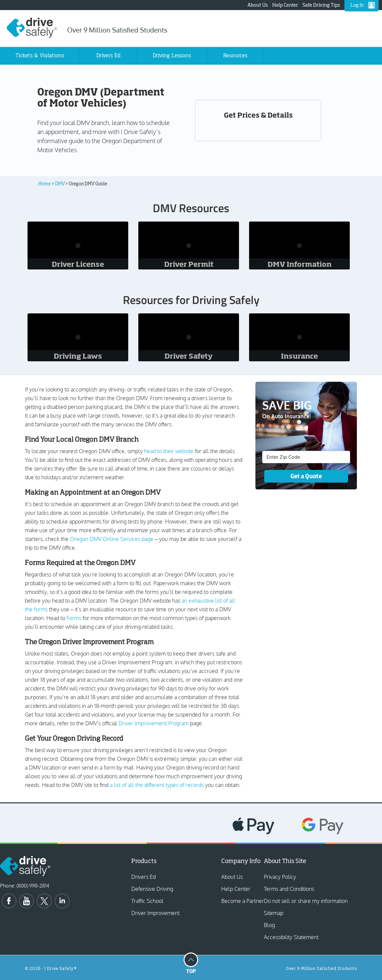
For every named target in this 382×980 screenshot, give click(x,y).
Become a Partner (243, 901)
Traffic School (147, 901)
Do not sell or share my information (306, 901)
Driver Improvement (155, 913)
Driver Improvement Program (154, 723)
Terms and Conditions (289, 889)
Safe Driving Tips (321, 5)
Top (191, 963)
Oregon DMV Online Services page (112, 539)
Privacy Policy (280, 877)
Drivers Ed (144, 877)
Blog (269, 925)
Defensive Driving (152, 889)
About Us (258, 5)
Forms (74, 618)
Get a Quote (306, 476)
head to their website (169, 451)
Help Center (285, 5)
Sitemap (274, 913)
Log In (357, 5)
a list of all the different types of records (157, 785)
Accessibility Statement (291, 937)
